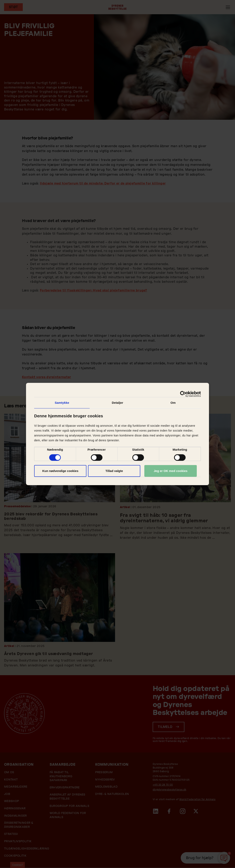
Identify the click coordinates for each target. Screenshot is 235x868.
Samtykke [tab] (62, 403)
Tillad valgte (114, 471)
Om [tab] (173, 403)
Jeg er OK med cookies (171, 471)
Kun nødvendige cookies (60, 471)
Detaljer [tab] (117, 403)
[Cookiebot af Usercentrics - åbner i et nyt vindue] (183, 394)
